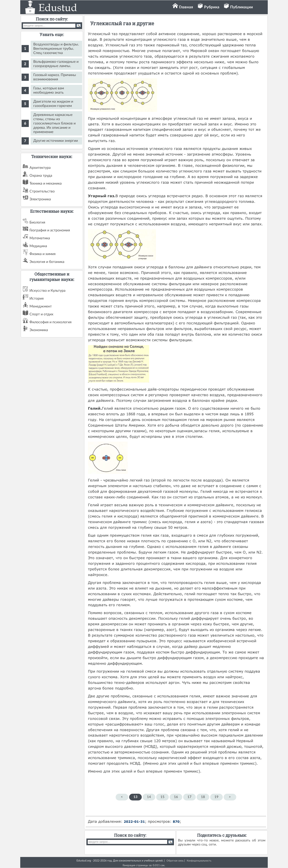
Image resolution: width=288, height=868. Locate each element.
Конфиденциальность (199, 861)
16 (176, 797)
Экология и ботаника (47, 262)
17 (189, 797)
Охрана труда (41, 176)
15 (162, 797)
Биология (37, 222)
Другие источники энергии (56, 141)
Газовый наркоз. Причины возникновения (55, 77)
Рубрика (212, 7)
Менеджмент (41, 306)
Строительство (42, 191)
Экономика (39, 330)
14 (149, 797)
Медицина (38, 246)
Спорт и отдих (41, 314)
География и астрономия (50, 230)
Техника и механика (46, 183)
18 (203, 797)
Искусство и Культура (47, 291)
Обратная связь (175, 861)
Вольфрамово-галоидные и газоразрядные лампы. (56, 64)
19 (216, 797)
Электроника (40, 199)
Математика (40, 238)
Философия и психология (51, 322)
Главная (186, 7)
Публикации (242, 7)
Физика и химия (43, 254)
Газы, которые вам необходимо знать (49, 90)
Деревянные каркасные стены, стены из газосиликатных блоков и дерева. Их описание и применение (54, 123)
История (37, 298)
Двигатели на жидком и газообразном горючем (53, 104)
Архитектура (40, 168)
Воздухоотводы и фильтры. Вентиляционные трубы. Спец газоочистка (56, 49)
